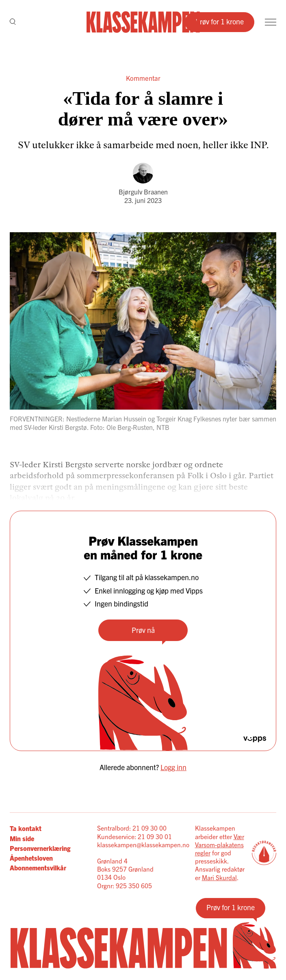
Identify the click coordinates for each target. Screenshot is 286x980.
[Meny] (271, 22)
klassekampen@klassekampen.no (143, 845)
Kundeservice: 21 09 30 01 (134, 836)
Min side (22, 838)
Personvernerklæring (40, 848)
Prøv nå (143, 630)
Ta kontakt (26, 828)
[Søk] (13, 22)
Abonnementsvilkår (38, 868)
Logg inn (173, 767)
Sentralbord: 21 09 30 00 (132, 828)
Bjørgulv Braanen (143, 192)
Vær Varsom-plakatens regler (220, 845)
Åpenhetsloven (31, 858)
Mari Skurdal (219, 877)
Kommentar (143, 78)
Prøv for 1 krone (220, 21)
